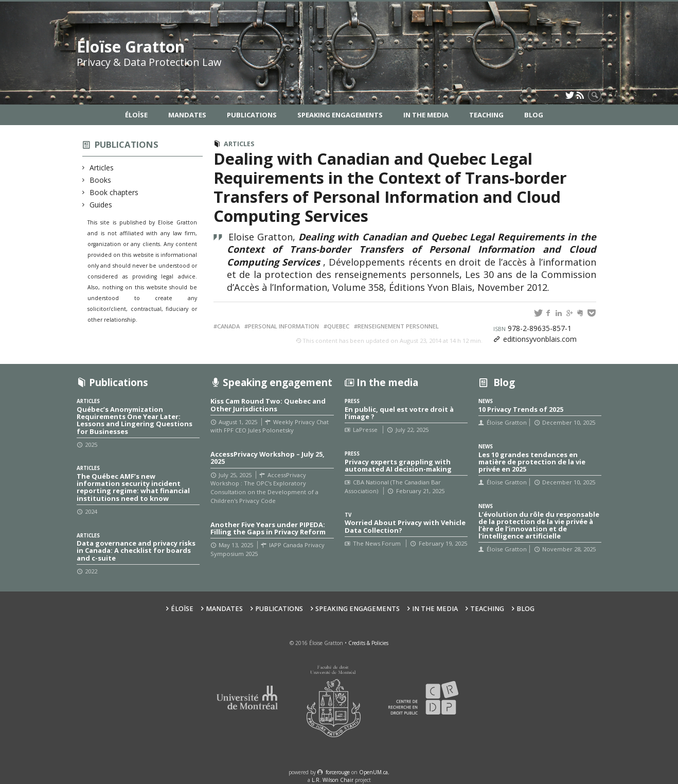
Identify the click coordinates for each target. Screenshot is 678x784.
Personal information (283, 326)
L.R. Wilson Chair (333, 780)
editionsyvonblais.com (540, 339)
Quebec (338, 326)
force (338, 772)
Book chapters (114, 192)
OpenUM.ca (373, 772)
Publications (252, 115)
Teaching (486, 115)
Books (101, 180)
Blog (534, 115)
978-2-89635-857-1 (532, 328)
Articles (102, 168)
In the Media (426, 115)
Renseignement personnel (398, 326)
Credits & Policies (368, 643)
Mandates (187, 115)
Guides (101, 205)
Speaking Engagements (340, 115)
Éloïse (136, 115)
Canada (228, 326)
